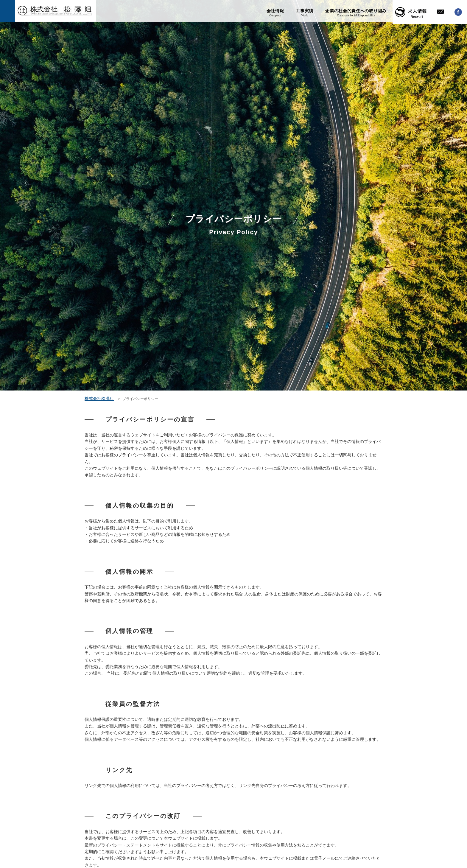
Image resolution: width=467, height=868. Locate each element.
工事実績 (305, 12)
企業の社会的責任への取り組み (356, 12)
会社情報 (275, 12)
